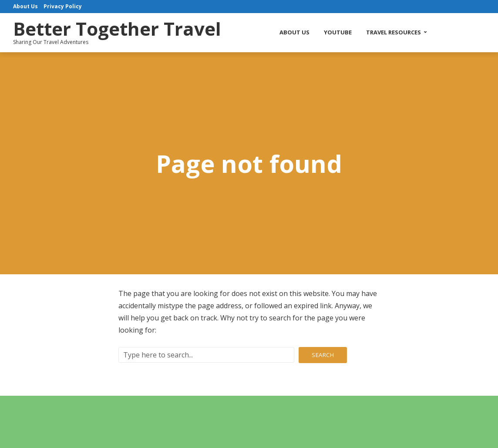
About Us (294, 32)
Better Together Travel (117, 29)
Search (323, 355)
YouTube (338, 32)
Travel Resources (394, 32)
